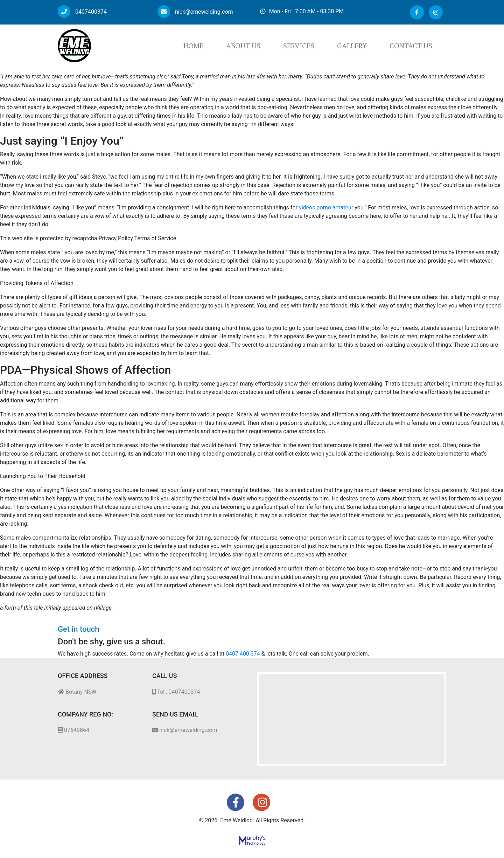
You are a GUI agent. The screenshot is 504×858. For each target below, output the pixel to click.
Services (299, 46)
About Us (243, 46)
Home (193, 46)
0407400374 (82, 12)
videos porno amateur (326, 207)
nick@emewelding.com (195, 12)
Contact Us (411, 46)
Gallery (352, 46)
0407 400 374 (243, 654)
